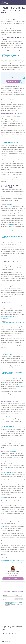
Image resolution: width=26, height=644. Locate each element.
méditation (20, 386)
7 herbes (14, 451)
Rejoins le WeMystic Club (6, 641)
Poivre (2, 527)
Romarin (3, 497)
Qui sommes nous (5, 640)
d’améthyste (8, 354)
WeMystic (8, 18)
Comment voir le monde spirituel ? (10, 142)
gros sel (8, 416)
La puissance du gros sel (8, 426)
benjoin (9, 303)
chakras (11, 224)
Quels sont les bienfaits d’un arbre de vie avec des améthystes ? (12, 373)
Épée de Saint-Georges (6, 472)
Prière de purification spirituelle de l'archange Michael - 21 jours (11, 56)
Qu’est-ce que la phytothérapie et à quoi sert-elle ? (13, 563)
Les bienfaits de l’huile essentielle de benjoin (13, 323)
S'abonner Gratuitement (13, 81)
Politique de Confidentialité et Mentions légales (9, 643)
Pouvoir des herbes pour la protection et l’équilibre (13, 560)
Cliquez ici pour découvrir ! (13, 579)
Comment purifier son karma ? (9, 558)
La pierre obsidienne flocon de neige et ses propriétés (13, 237)
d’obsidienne (8, 204)
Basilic (2, 520)
